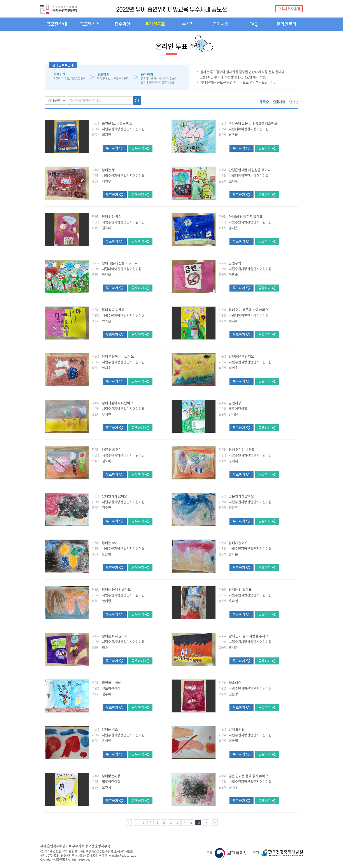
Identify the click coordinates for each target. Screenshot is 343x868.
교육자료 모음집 (289, 9)
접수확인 (122, 24)
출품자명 (279, 102)
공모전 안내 (57, 24)
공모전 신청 (89, 24)
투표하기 (112, 148)
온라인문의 (286, 24)
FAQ (254, 24)
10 (198, 822)
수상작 (188, 24)
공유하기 (138, 148)
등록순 (264, 102)
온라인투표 (155, 24)
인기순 (294, 102)
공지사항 (221, 24)
